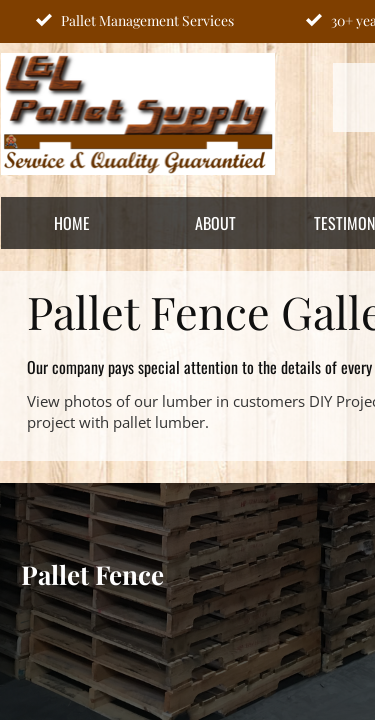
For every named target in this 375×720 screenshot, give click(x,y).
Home (72, 223)
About (215, 223)
